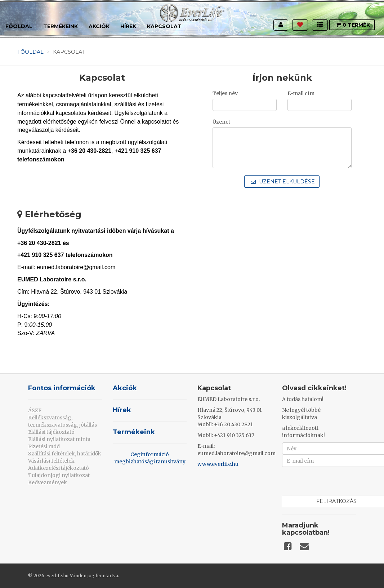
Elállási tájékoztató (51, 432)
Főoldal (19, 26)
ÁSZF (35, 410)
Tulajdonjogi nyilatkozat (59, 475)
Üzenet (221, 122)
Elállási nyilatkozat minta (59, 439)
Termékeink (61, 26)
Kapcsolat (164, 26)
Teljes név (225, 93)
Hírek (128, 26)
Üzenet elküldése (283, 182)
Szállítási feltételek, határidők (65, 454)
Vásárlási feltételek (51, 461)
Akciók (99, 26)
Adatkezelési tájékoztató (59, 468)
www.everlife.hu (218, 464)
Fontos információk (62, 388)
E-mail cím (301, 93)
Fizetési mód (44, 446)
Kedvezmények (48, 482)
